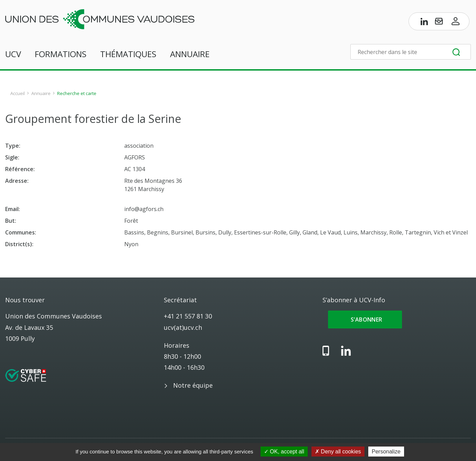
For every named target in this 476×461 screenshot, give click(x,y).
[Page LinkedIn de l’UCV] (424, 23)
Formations (61, 54)
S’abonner (365, 319)
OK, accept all (284, 452)
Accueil (18, 93)
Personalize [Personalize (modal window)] (386, 452)
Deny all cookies (338, 452)
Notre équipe (193, 385)
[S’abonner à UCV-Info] (439, 23)
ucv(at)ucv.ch (183, 327)
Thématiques (128, 54)
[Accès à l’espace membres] (456, 23)
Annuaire (190, 54)
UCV (13, 54)
